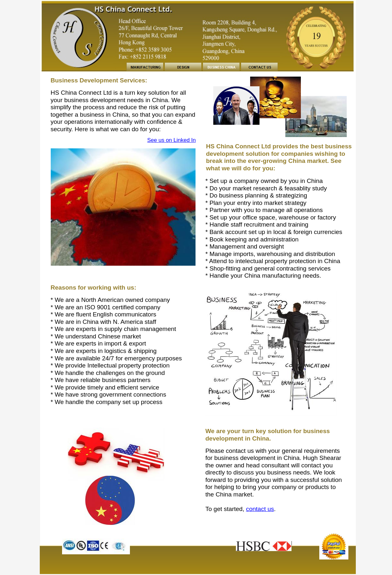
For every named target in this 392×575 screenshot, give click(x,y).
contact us (260, 509)
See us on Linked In (172, 140)
